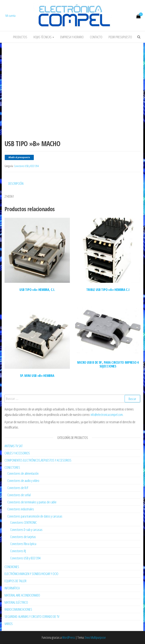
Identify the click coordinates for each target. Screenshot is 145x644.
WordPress (69, 637)
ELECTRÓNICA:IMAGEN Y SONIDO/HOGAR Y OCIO (31, 574)
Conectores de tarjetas (23, 537)
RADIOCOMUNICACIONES (18, 609)
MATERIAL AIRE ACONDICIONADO (22, 595)
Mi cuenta (10, 16)
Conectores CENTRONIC (24, 522)
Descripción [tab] (16, 183)
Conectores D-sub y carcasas (26, 530)
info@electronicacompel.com (107, 415)
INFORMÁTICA (12, 588)
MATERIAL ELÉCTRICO (16, 602)
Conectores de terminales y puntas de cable (32, 502)
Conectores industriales (21, 509)
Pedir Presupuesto (120, 37)
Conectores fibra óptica (23, 544)
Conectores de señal (19, 495)
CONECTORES (12, 467)
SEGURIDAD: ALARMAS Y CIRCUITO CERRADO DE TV (32, 616)
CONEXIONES (12, 567)
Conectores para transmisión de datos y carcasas (35, 516)
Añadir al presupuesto (19, 157)
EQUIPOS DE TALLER (15, 581)
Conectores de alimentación (23, 473)
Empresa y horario (72, 37)
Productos (20, 37)
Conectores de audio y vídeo (23, 481)
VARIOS (9, 624)
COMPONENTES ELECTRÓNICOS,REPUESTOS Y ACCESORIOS (38, 460)
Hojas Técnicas (44, 37)
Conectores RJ (18, 551)
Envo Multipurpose (95, 637)
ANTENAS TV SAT (14, 446)
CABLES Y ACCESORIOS (17, 453)
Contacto (96, 37)
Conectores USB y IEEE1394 (26, 166)
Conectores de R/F (18, 488)
